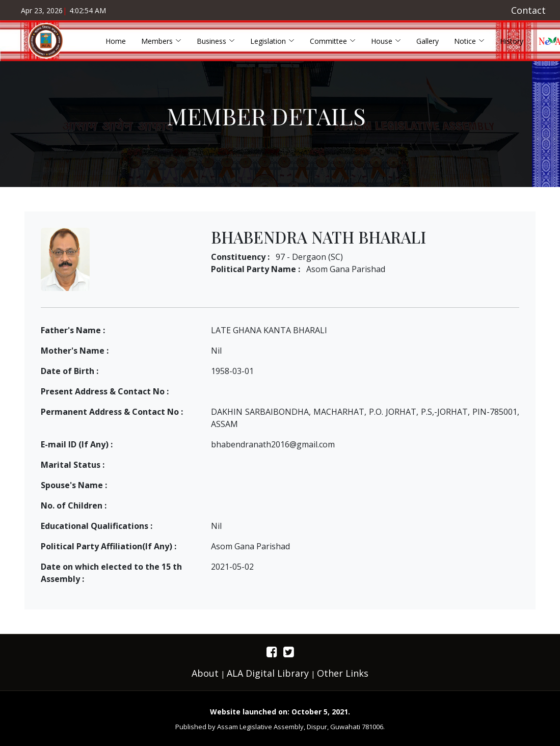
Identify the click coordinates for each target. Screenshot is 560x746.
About (205, 673)
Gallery (428, 41)
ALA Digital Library (268, 673)
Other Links (343, 673)
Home (116, 41)
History (512, 41)
